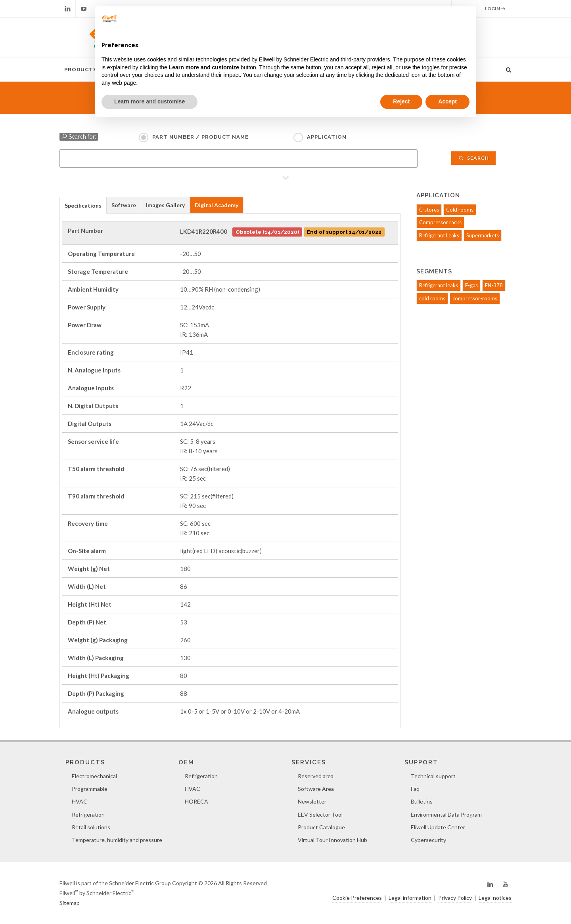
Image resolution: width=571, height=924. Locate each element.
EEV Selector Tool (320, 814)
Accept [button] (447, 101)
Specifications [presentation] (83, 205)
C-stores (429, 210)
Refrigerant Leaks (439, 235)
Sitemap (70, 903)
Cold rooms (460, 210)
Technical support (433, 776)
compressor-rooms (475, 298)
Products (80, 70)
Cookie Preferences (357, 898)
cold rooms (432, 298)
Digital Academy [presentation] (217, 205)
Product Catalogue (321, 827)
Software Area (316, 789)
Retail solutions (91, 827)
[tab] (83, 205)
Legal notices (495, 898)
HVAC (80, 801)
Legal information (410, 898)
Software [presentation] (124, 205)
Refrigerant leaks (439, 285)
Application (327, 137)
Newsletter (312, 801)
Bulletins (422, 801)
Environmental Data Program (446, 814)
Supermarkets (483, 235)
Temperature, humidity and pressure (117, 840)
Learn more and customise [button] (149, 101)
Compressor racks (440, 222)
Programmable (90, 789)
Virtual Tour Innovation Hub (332, 840)
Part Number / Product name (200, 137)
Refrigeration (88, 814)
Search (473, 158)
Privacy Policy (455, 898)
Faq (415, 789)
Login (495, 9)
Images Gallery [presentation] (165, 205)
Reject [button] (401, 101)
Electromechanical (94, 776)
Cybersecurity (428, 840)
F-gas (471, 285)
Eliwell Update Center (438, 827)
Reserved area (316, 776)
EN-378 (494, 285)
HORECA (196, 801)
